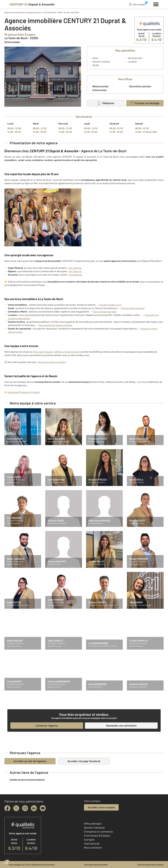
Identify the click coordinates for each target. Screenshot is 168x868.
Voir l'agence (75, 271)
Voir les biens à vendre (133, 308)
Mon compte (137, 4)
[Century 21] (32, 4)
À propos (89, 839)
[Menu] (156, 4)
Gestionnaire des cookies (150, 865)
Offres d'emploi (93, 824)
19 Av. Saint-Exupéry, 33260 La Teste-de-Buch (56, 352)
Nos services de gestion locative (56, 325)
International (92, 843)
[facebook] (7, 808)
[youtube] (43, 808)
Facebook (25, 392)
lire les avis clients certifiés (52, 362)
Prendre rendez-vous (110, 305)
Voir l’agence (75, 268)
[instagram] (25, 808)
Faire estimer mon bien (105, 312)
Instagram (13, 392)
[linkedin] (34, 808)
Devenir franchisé (94, 828)
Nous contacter (93, 847)
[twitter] (16, 808)
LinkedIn (35, 392)
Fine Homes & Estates (97, 836)
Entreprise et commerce (98, 832)
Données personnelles (96, 865)
